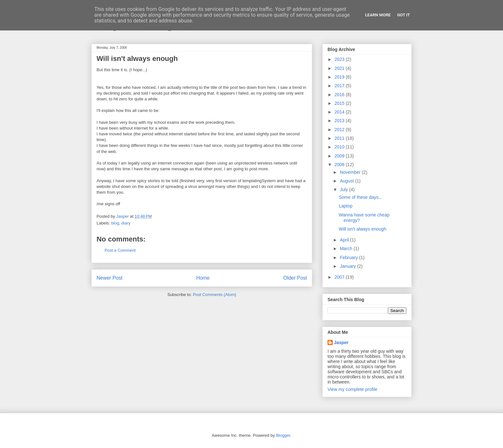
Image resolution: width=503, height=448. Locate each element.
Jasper (341, 342)
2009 (340, 156)
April (345, 240)
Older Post (295, 278)
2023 (340, 59)
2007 (340, 277)
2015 (340, 103)
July (344, 190)
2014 (340, 112)
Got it (404, 15)
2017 (340, 86)
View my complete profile (352, 389)
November (351, 172)
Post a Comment (120, 250)
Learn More (378, 15)
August (347, 181)
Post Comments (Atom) (214, 295)
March (347, 249)
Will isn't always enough (362, 229)
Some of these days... (360, 197)
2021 (340, 68)
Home (203, 278)
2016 (340, 95)
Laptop (346, 206)
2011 (340, 138)
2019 (340, 77)
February (349, 258)
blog (115, 223)
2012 (340, 130)
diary (126, 223)
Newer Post (110, 278)
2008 (340, 165)
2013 (340, 121)
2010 (340, 147)
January (348, 266)
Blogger (283, 435)
